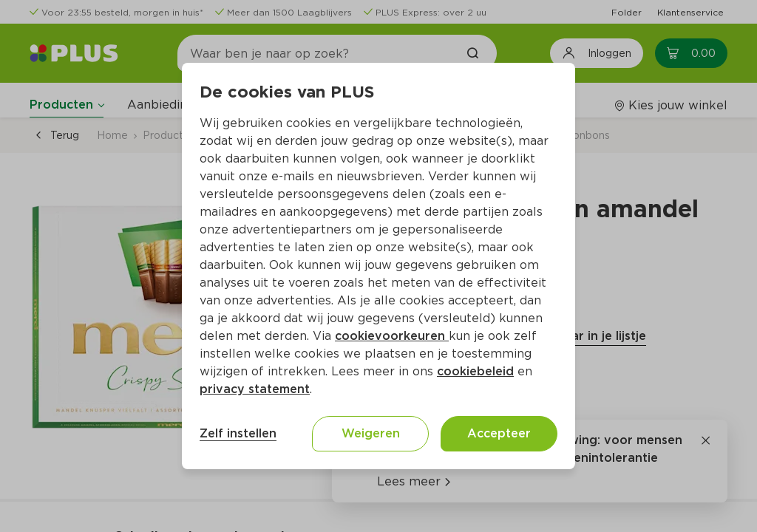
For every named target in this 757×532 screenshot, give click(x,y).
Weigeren (371, 433)
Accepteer (499, 433)
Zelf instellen (238, 433)
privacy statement (255, 389)
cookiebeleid (475, 371)
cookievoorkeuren (392, 336)
